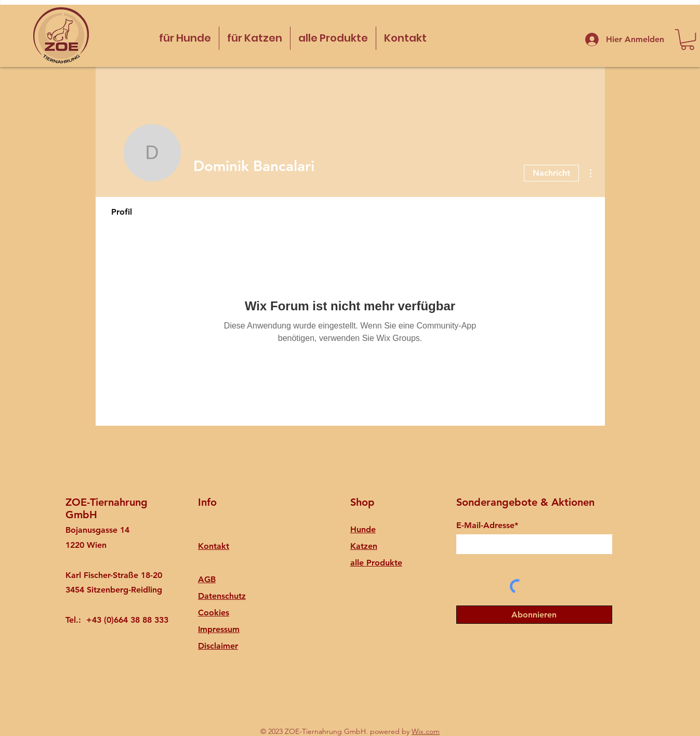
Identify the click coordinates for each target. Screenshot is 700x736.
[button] (688, 40)
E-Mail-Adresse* (487, 525)
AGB (207, 579)
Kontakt (214, 546)
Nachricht (551, 173)
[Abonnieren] (534, 615)
